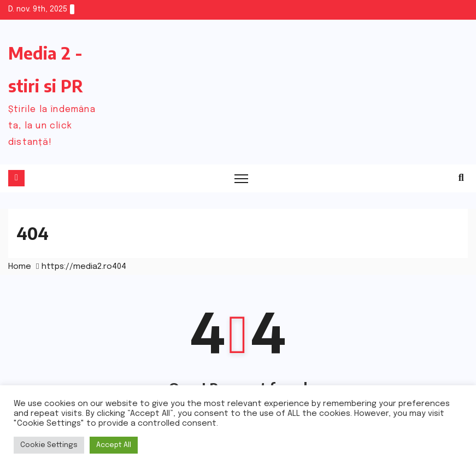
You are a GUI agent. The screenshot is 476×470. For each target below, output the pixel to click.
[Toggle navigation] (242, 178)
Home (20, 267)
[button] (461, 178)
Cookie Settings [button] (49, 445)
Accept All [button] (114, 445)
